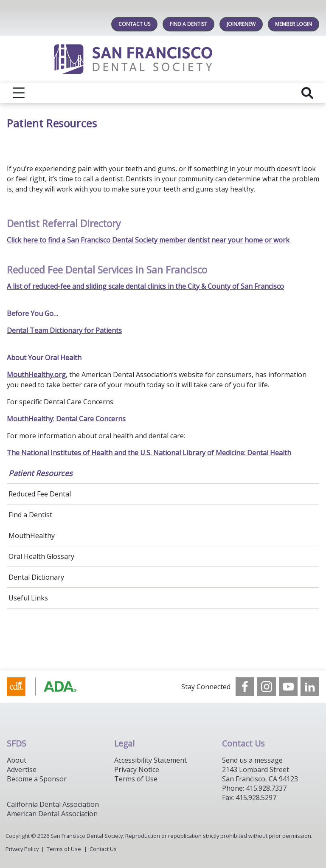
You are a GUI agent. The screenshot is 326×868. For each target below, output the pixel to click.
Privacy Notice (137, 769)
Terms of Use (136, 779)
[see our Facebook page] (245, 687)
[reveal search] (307, 93)
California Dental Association (53, 804)
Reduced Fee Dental (40, 494)
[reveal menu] (19, 93)
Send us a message (252, 760)
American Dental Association (52, 814)
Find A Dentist (188, 24)
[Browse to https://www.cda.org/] (50, 687)
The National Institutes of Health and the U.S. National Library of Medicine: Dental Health (149, 453)
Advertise (22, 769)
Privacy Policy (22, 849)
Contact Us (134, 24)
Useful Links (28, 598)
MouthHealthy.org (36, 375)
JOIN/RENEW (241, 24)
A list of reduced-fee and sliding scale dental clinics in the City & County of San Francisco (145, 286)
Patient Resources (41, 473)
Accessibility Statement (150, 760)
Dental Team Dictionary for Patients (64, 330)
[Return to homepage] (163, 59)
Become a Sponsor (37, 779)
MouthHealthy (32, 535)
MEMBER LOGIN (294, 24)
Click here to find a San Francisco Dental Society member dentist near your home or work (148, 240)
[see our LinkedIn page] (310, 687)
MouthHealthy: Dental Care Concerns (66, 419)
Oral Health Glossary (41, 556)
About (17, 760)
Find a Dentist (30, 515)
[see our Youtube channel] (288, 687)
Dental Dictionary (36, 577)
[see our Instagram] (267, 687)
